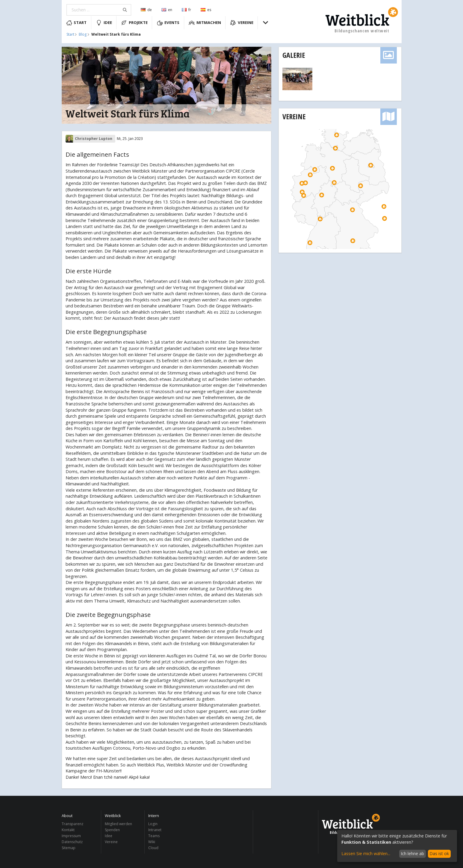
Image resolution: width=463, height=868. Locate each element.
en (167, 10)
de (146, 10)
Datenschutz (72, 842)
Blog (83, 34)
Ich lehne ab (412, 853)
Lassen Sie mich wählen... (366, 853)
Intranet (155, 830)
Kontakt (68, 830)
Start (77, 23)
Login (153, 824)
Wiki (152, 842)
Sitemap (69, 848)
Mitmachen (205, 23)
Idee (104, 23)
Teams (154, 836)
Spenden (112, 830)
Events (168, 23)
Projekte (134, 23)
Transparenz (72, 824)
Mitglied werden (118, 824)
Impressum (71, 836)
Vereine (242, 23)
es (206, 10)
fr (186, 10)
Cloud (153, 848)
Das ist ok (439, 853)
